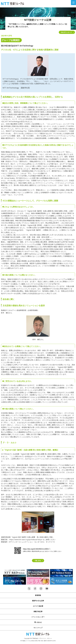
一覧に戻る (38, 561)
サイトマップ (38, 628)
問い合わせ (38, 622)
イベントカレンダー (38, 617)
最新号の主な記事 (38, 601)
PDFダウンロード (66, 32)
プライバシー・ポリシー (46, 638)
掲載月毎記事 (38, 611)
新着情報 (38, 595)
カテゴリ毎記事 (38, 606)
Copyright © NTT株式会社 (31, 638)
